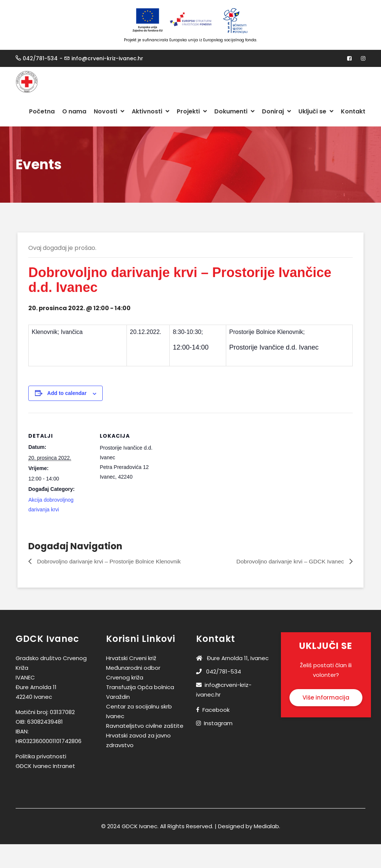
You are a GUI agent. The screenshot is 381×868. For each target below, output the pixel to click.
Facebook (216, 710)
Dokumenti (234, 111)
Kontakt (353, 111)
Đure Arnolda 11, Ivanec (232, 658)
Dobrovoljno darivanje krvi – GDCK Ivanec (289, 561)
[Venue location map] (211, 465)
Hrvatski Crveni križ (131, 658)
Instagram (218, 724)
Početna (42, 111)
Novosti (109, 111)
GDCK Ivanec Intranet (45, 766)
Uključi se (316, 111)
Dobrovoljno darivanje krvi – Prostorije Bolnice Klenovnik (111, 561)
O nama (74, 111)
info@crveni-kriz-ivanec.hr (107, 58)
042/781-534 (40, 58)
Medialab (266, 827)
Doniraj (276, 111)
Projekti (192, 111)
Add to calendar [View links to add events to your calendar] (67, 393)
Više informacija (326, 698)
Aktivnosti (151, 111)
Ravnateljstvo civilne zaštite (145, 726)
